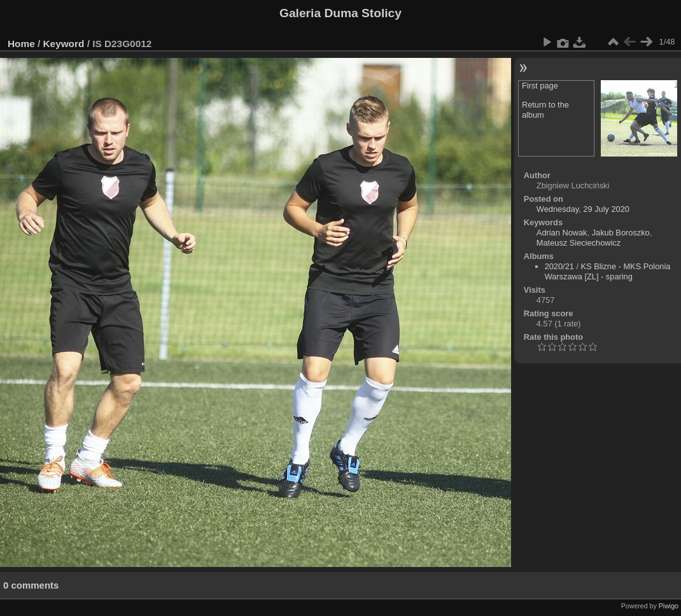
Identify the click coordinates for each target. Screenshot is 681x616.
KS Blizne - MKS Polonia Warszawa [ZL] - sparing (608, 271)
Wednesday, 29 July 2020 (583, 209)
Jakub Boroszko (621, 233)
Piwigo (669, 606)
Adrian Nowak (562, 233)
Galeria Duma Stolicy (340, 13)
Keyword (64, 44)
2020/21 (559, 266)
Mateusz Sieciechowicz (579, 243)
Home (21, 44)
